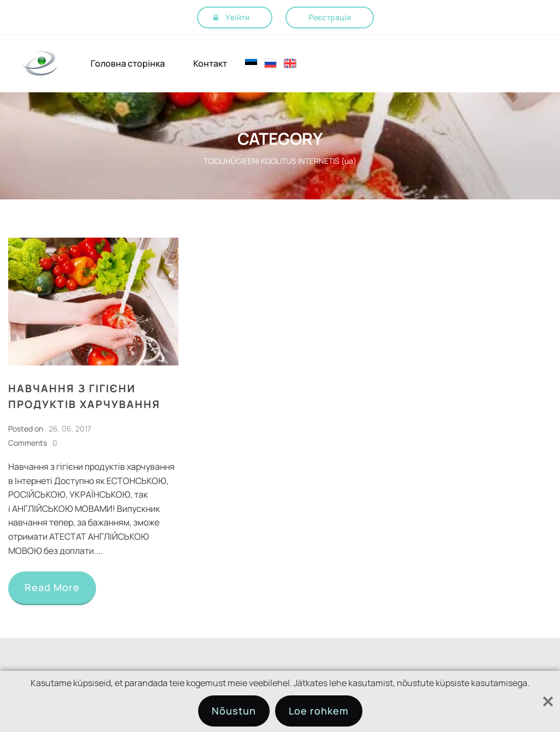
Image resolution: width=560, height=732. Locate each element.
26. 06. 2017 (70, 429)
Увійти (237, 17)
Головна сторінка (128, 64)
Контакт (210, 64)
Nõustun (234, 711)
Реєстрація (330, 17)
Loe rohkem (319, 711)
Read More (52, 587)
